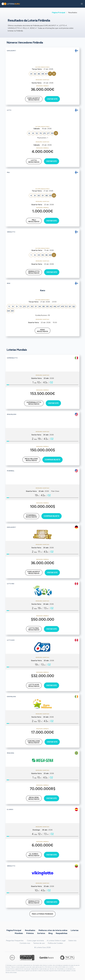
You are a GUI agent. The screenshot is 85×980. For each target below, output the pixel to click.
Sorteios (41, 933)
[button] (82, 4)
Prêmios (30, 933)
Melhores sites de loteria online (53, 930)
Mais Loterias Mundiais (42, 914)
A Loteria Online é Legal (56, 941)
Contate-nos (25, 943)
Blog (50, 933)
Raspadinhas (62, 933)
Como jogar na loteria (35, 941)
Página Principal (59, 13)
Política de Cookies (55, 943)
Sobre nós (72, 941)
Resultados (30, 930)
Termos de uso (39, 943)
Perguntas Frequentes (15, 941)
